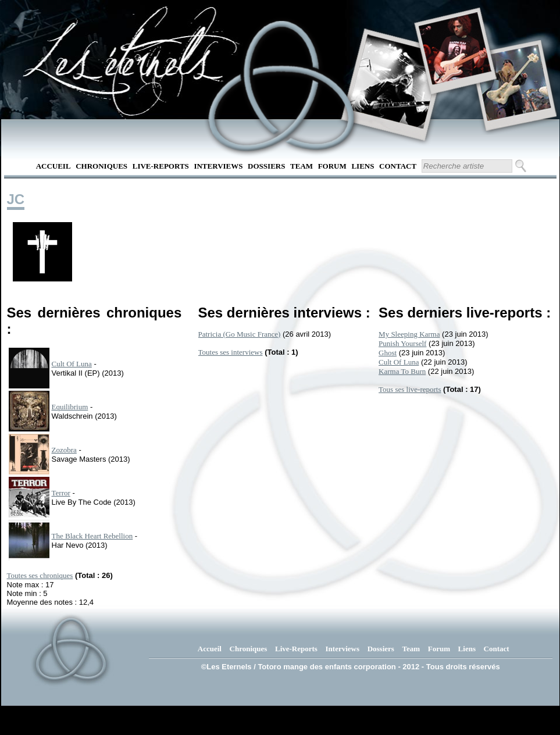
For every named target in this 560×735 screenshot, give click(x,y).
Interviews (218, 166)
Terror (61, 493)
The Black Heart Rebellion (92, 536)
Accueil (53, 166)
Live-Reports (161, 166)
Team (302, 166)
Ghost (388, 353)
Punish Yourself (402, 343)
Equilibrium (70, 407)
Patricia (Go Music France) (240, 334)
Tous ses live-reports (410, 389)
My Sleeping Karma (409, 334)
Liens (363, 166)
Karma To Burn (402, 371)
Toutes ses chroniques (40, 575)
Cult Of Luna (72, 364)
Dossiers (266, 166)
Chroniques (101, 166)
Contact (398, 166)
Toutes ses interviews (231, 352)
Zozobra (64, 450)
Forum (332, 166)
